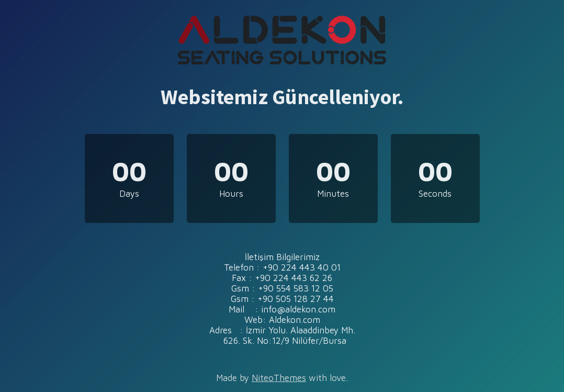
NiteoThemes (279, 378)
